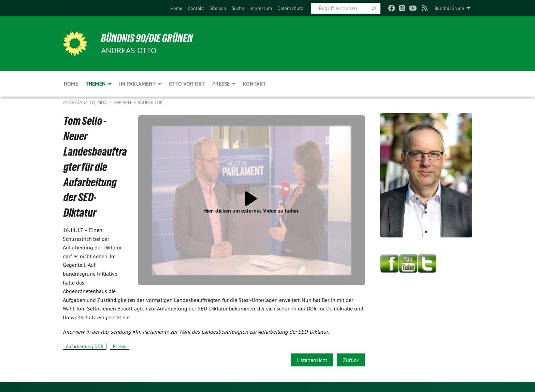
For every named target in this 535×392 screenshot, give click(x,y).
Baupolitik (150, 102)
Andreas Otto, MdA (85, 102)
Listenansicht (312, 360)
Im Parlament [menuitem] (137, 84)
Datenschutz (290, 8)
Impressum (261, 8)
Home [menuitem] (71, 84)
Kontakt (196, 8)
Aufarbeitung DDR (85, 346)
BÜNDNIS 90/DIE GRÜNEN (147, 38)
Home (176, 8)
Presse (120, 346)
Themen (123, 102)
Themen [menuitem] (96, 84)
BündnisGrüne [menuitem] (449, 8)
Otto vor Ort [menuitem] (187, 84)
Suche (238, 8)
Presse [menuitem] (221, 84)
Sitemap (218, 8)
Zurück (351, 360)
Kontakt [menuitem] (254, 84)
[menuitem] (176, 8)
